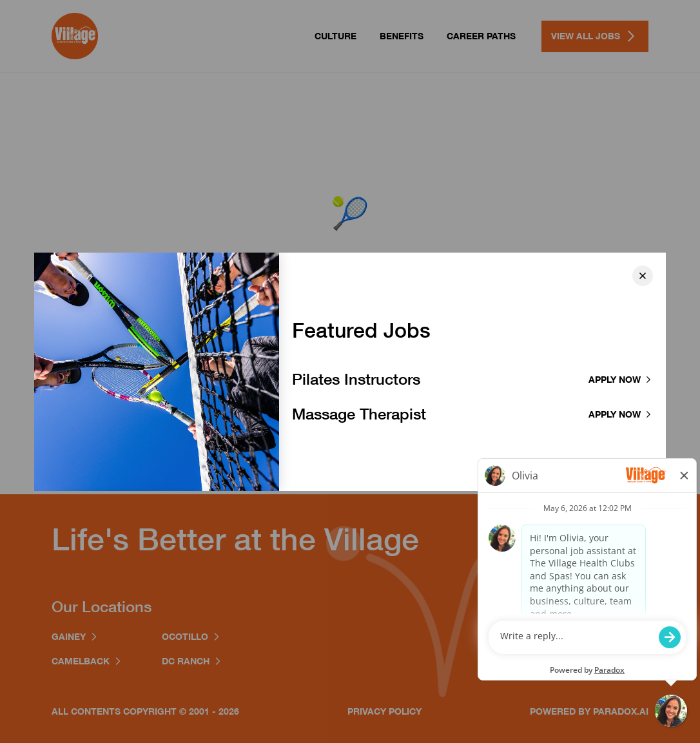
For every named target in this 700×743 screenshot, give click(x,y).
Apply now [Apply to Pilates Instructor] (621, 379)
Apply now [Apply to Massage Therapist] (621, 414)
